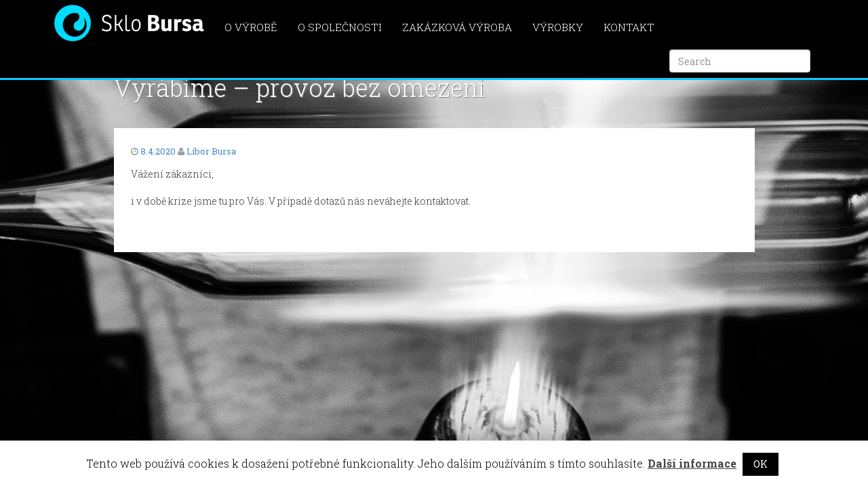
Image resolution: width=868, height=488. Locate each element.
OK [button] (761, 464)
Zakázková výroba (457, 27)
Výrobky (558, 27)
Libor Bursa (211, 151)
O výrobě (251, 27)
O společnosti (340, 27)
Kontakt (629, 27)
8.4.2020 (158, 151)
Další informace (692, 463)
